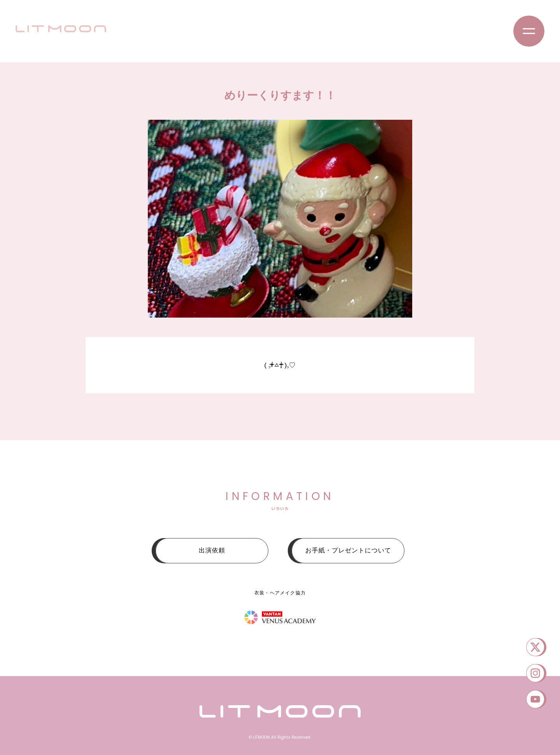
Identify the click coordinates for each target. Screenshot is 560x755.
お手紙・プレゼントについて (348, 550)
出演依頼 (212, 550)
